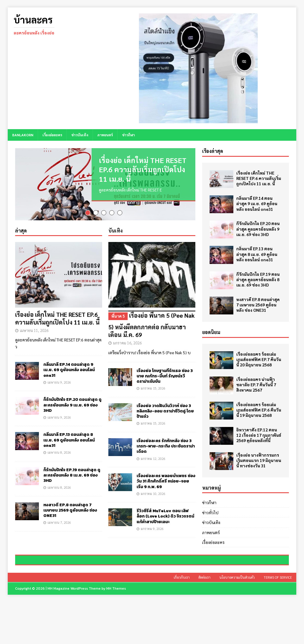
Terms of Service (278, 620)
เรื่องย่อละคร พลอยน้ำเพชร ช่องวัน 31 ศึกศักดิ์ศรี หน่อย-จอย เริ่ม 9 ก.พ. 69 (166, 486)
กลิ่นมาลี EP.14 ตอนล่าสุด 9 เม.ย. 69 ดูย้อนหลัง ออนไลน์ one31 (69, 375)
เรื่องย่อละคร (52, 135)
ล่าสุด (21, 235)
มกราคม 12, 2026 (153, 463)
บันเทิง (115, 235)
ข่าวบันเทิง (80, 135)
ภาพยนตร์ (105, 135)
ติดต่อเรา (205, 620)
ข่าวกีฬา (128, 135)
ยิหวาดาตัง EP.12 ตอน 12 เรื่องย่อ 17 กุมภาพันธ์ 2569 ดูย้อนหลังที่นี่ (259, 435)
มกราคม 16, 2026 (127, 348)
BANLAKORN (23, 135)
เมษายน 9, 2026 (59, 387)
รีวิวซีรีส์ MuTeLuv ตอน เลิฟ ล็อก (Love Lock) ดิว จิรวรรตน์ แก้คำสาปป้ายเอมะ (165, 521)
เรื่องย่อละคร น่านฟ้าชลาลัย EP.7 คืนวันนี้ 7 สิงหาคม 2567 (256, 384)
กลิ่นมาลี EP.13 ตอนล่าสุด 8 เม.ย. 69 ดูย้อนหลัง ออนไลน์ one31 (69, 445)
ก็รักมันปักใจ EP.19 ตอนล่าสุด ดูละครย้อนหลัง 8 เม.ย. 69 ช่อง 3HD (72, 480)
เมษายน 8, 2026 (59, 457)
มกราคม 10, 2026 (153, 498)
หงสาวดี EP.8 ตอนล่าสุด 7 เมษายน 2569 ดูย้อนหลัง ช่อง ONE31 (70, 515)
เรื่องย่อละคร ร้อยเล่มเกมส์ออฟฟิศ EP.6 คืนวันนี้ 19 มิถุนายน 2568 (259, 410)
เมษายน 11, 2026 (34, 335)
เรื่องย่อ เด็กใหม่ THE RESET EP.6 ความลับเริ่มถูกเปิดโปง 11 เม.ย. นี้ (143, 169)
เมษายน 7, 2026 (59, 527)
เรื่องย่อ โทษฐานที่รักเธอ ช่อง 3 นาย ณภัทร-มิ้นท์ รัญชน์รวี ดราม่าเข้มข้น (165, 381)
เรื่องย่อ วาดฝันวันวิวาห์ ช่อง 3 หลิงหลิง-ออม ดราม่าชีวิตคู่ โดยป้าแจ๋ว (165, 416)
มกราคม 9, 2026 (152, 533)
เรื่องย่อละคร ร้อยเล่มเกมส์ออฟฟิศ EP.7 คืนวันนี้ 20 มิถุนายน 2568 (259, 359)
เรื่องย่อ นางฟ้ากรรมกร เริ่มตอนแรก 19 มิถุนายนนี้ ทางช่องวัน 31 (259, 460)
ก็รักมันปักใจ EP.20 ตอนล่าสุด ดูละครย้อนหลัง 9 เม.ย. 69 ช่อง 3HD (72, 410)
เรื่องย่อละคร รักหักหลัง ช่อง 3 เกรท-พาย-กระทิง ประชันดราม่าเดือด (166, 451)
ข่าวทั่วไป (210, 512)
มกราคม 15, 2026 (153, 393)
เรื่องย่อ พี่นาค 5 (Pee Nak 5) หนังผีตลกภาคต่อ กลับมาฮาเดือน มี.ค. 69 (152, 329)
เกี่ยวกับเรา (182, 620)
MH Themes (116, 631)
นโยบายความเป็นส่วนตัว (237, 620)
